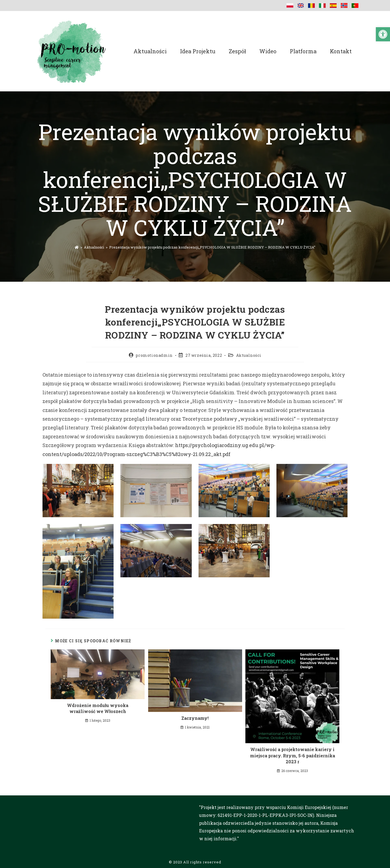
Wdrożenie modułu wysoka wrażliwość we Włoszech (98, 708)
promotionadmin (154, 355)
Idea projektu (198, 51)
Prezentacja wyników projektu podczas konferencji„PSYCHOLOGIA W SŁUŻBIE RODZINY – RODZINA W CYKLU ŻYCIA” (212, 247)
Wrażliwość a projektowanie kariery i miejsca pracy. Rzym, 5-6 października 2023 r (292, 755)
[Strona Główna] (77, 247)
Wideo (268, 51)
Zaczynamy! (195, 718)
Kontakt (341, 51)
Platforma (303, 51)
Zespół (237, 51)
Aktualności (150, 51)
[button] (383, 34)
